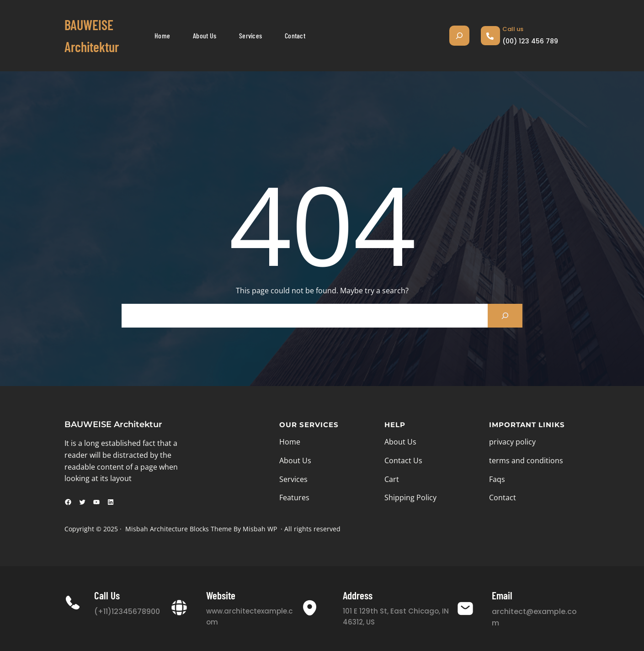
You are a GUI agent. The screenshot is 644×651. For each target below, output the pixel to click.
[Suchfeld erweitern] (459, 36)
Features (294, 498)
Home (290, 442)
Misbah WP (260, 529)
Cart (392, 479)
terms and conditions (526, 460)
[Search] (505, 316)
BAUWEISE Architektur (113, 424)
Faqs (497, 479)
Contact (503, 498)
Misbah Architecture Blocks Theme (178, 529)
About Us (295, 460)
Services (293, 479)
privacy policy (512, 442)
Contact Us (403, 460)
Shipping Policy (410, 498)
